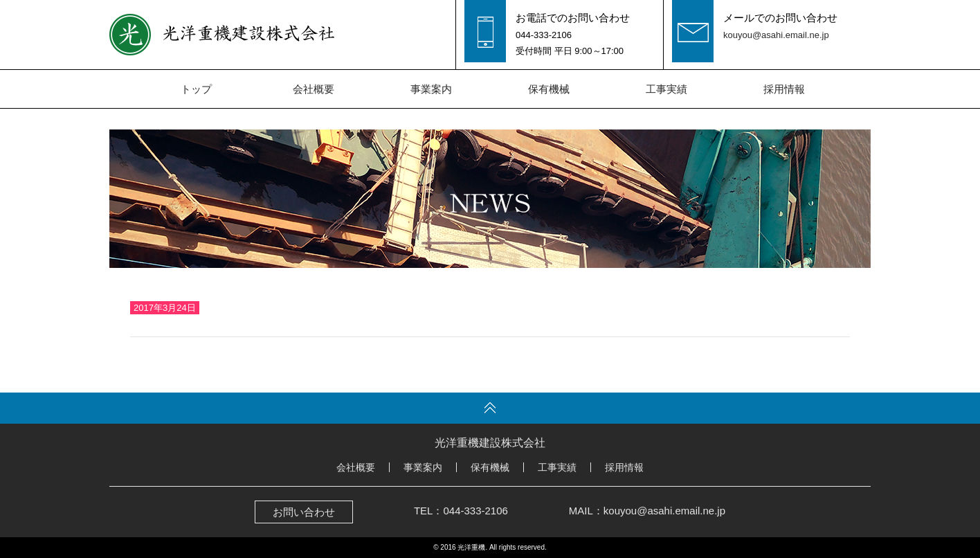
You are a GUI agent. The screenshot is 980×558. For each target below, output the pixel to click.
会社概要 (314, 89)
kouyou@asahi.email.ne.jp (776, 35)
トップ (196, 89)
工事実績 (666, 89)
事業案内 (431, 89)
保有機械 (549, 89)
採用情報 (784, 89)
